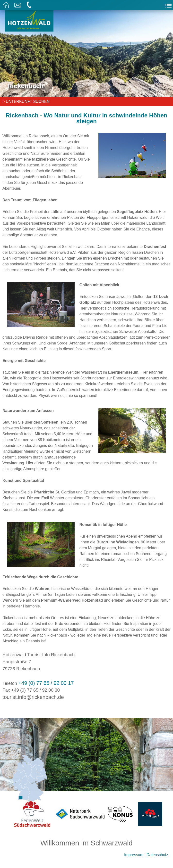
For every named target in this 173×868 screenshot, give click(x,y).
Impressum (134, 855)
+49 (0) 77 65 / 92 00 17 (46, 683)
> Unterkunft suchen (26, 102)
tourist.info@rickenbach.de (33, 697)
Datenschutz (157, 855)
